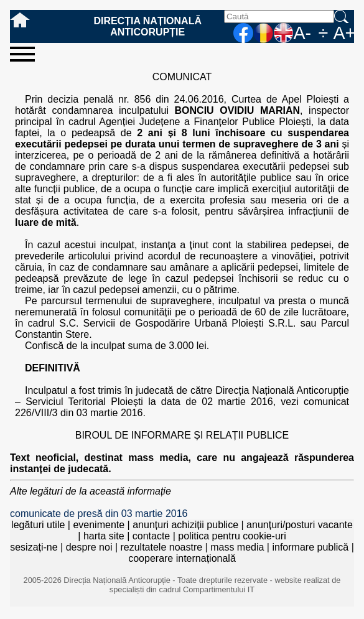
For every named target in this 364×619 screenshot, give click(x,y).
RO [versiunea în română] (263, 33)
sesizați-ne (34, 547)
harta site (104, 536)
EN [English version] (283, 33)
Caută (344, 16)
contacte (151, 536)
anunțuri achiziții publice (185, 525)
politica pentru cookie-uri (232, 536)
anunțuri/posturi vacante (300, 525)
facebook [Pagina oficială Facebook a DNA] (243, 33)
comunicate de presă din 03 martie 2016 (99, 514)
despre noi (89, 547)
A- (302, 33)
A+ (343, 33)
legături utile (38, 525)
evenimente (99, 525)
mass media (237, 547)
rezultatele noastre (161, 547)
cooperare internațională (182, 558)
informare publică (310, 547)
